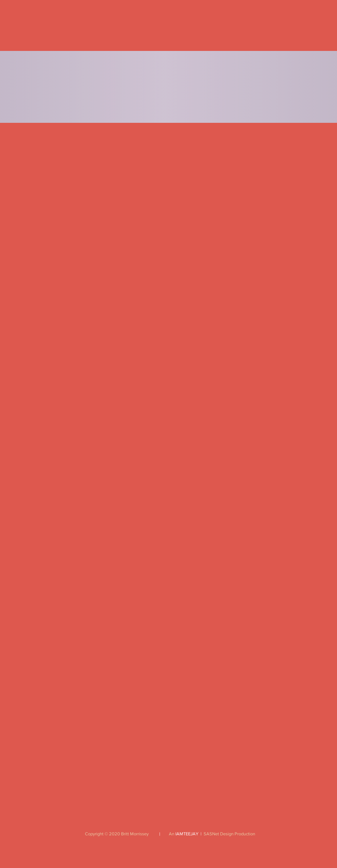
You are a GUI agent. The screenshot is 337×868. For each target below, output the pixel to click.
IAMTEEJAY (187, 834)
